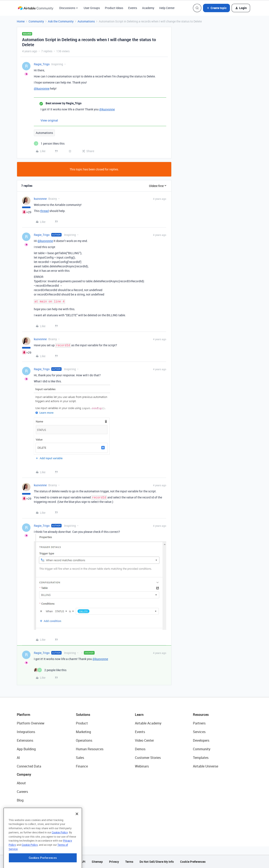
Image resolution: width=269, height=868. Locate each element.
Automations (86, 21)
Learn (139, 715)
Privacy (114, 862)
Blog (20, 800)
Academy (148, 8)
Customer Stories (148, 758)
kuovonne (40, 199)
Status (22, 809)
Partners (199, 723)
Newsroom (25, 817)
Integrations (26, 732)
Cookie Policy (60, 853)
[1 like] (49, 143)
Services (199, 732)
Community (36, 21)
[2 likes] (50, 670)
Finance (82, 766)
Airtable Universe (206, 766)
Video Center (144, 740)
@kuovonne (42, 88)
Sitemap (97, 862)
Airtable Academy (148, 723)
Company (24, 774)
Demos (140, 749)
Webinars (142, 766)
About (21, 783)
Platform (24, 715)
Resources (201, 715)
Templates (201, 758)
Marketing (83, 732)
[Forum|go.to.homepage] (36, 8)
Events (133, 8)
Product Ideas (114, 8)
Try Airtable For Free (32, 826)
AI (18, 758)
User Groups (92, 8)
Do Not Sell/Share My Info (157, 862)
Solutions (83, 715)
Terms (129, 862)
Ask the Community (61, 21)
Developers (201, 740)
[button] (216, 8)
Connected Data (29, 766)
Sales (80, 758)
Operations (84, 740)
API (83, 862)
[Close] (77, 834)
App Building (26, 749)
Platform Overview (31, 723)
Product (82, 723)
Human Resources (90, 749)
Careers (22, 792)
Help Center (167, 8)
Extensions (25, 740)
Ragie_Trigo (42, 64)
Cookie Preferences (193, 862)
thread (44, 211)
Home (21, 21)
